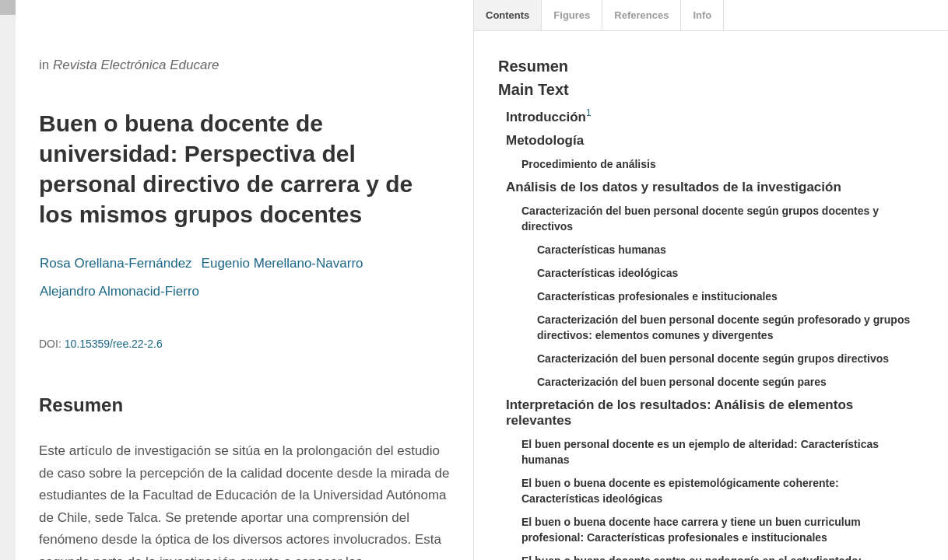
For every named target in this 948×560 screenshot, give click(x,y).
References (641, 15)
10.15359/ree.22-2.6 (114, 344)
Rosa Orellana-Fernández (116, 263)
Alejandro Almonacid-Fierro (119, 291)
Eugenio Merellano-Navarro (283, 263)
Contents (507, 15)
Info (702, 15)
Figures (572, 15)
